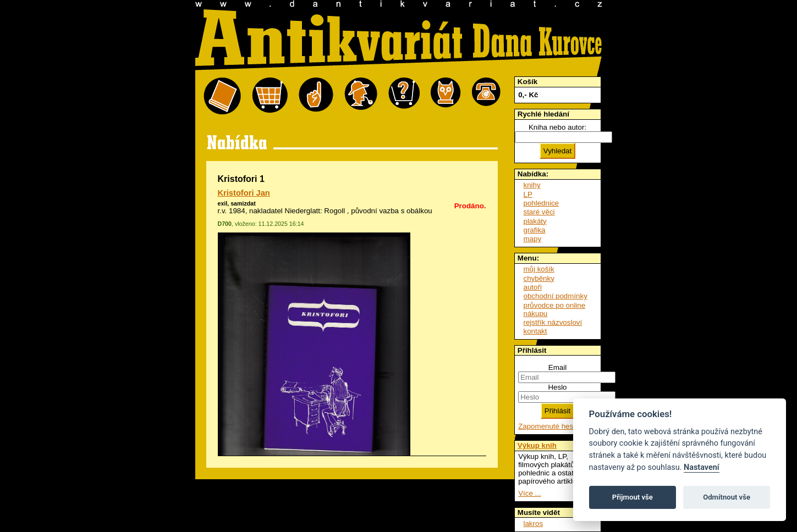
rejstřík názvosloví (553, 322)
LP (528, 194)
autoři (533, 287)
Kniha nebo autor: (557, 127)
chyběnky (539, 278)
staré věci (539, 212)
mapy (533, 239)
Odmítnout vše (727, 497)
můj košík (539, 269)
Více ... (529, 493)
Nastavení (702, 467)
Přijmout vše (633, 497)
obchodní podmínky (556, 296)
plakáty (535, 221)
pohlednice (541, 203)
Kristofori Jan (244, 193)
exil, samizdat (237, 203)
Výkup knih (537, 445)
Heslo (557, 387)
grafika (535, 230)
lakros (534, 523)
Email (557, 367)
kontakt (535, 331)
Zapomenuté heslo (548, 426)
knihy (532, 185)
